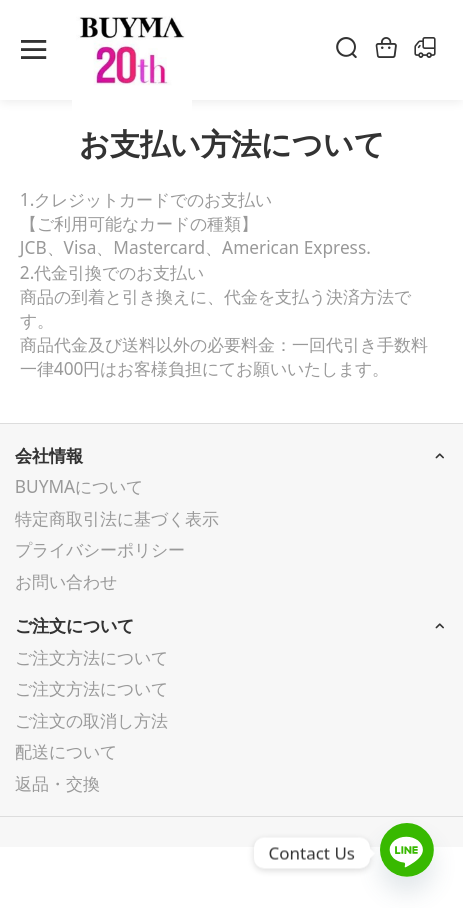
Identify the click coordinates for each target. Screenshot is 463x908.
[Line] (407, 853)
